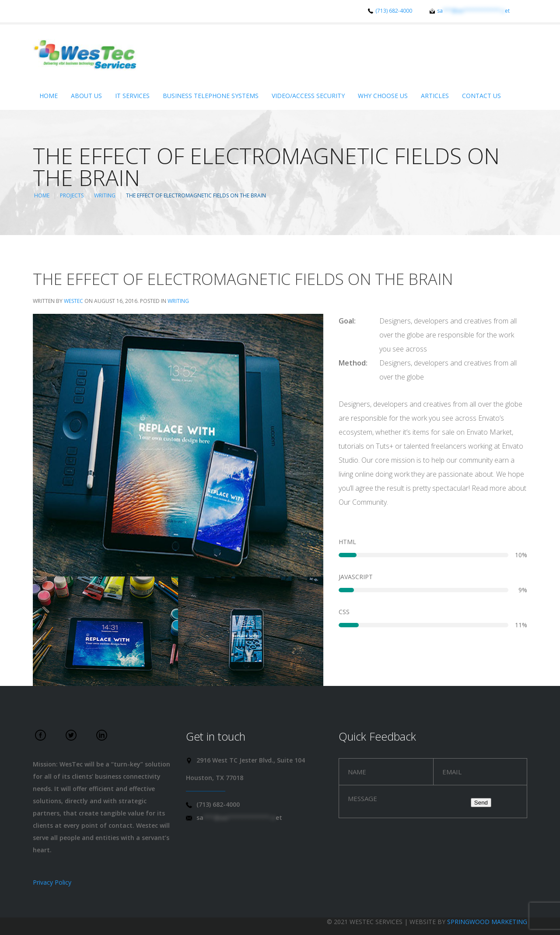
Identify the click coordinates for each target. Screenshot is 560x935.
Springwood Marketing (487, 922)
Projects (72, 195)
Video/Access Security (308, 96)
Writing (105, 195)
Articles (435, 96)
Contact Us (481, 96)
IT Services (132, 96)
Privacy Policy (52, 882)
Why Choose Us (383, 96)
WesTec (73, 301)
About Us (86, 96)
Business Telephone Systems (211, 96)
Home (49, 96)
